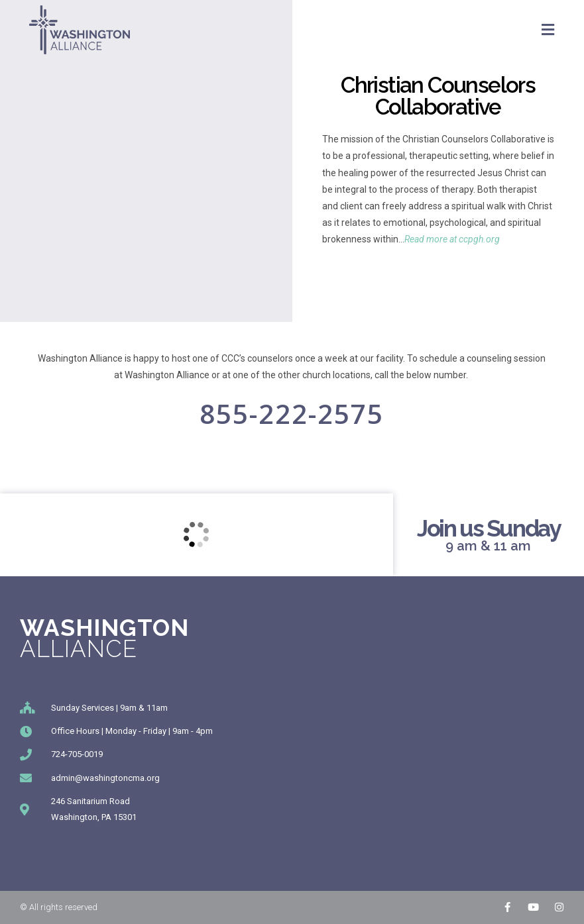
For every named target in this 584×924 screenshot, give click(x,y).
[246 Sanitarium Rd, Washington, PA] (197, 535)
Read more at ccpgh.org (452, 239)
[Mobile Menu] (548, 30)
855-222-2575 (292, 414)
